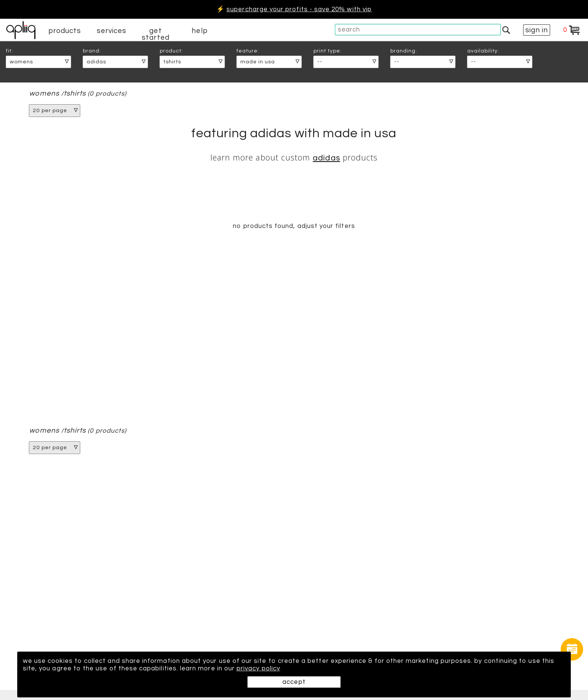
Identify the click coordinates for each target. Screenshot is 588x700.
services (112, 31)
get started (155, 34)
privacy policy (258, 669)
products (65, 31)
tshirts (75, 94)
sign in (537, 30)
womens (44, 94)
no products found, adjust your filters (294, 226)
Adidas (326, 158)
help (199, 31)
